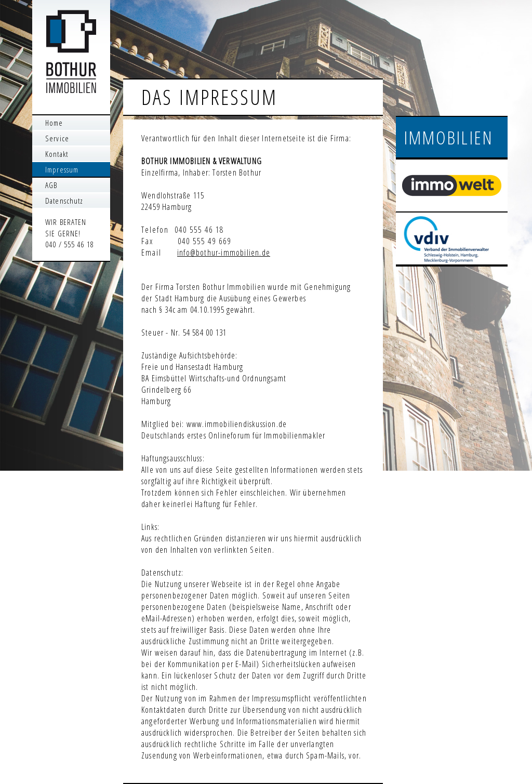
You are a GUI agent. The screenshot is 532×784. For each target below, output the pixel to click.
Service (57, 138)
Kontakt (57, 154)
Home (54, 123)
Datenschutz (64, 201)
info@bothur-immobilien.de (224, 253)
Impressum (62, 169)
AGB (51, 185)
